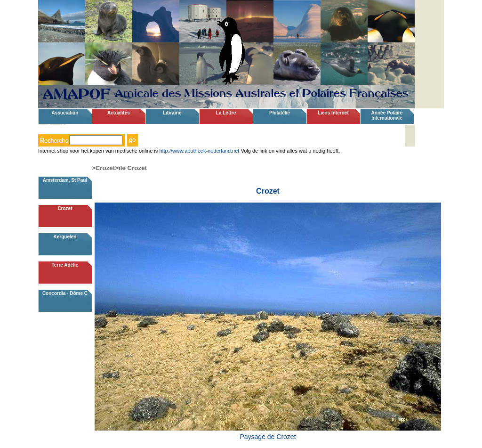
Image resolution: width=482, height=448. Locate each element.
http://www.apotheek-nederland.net (199, 151)
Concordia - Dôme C (65, 293)
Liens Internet (333, 113)
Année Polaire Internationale (387, 115)
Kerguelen (65, 237)
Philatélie (280, 113)
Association (65, 113)
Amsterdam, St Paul (65, 180)
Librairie (172, 113)
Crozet (65, 208)
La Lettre (226, 113)
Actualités (119, 113)
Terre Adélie (65, 265)
